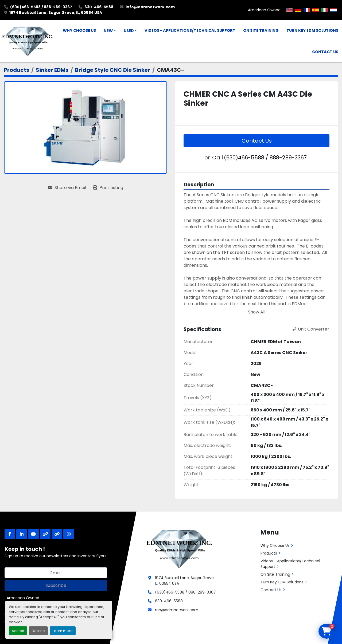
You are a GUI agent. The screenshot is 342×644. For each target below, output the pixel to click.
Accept (18, 631)
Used (129, 31)
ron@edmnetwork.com (177, 610)
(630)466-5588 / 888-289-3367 (41, 7)
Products (269, 553)
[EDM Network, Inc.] (179, 548)
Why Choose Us (79, 30)
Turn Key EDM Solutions (312, 30)
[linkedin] (22, 534)
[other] (45, 534)
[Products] (17, 70)
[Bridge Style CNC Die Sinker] (113, 70)
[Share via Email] (67, 188)
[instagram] (69, 534)
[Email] (56, 573)
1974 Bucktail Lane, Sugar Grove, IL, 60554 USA (56, 13)
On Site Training (261, 30)
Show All (257, 312)
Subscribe (56, 585)
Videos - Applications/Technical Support (190, 30)
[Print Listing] (108, 188)
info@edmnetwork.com (150, 7)
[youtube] (33, 534)
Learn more (63, 631)
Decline (38, 631)
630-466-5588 (99, 7)
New (108, 31)
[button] (110, 31)
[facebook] (10, 534)
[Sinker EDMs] (52, 70)
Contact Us (325, 52)
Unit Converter (311, 329)
